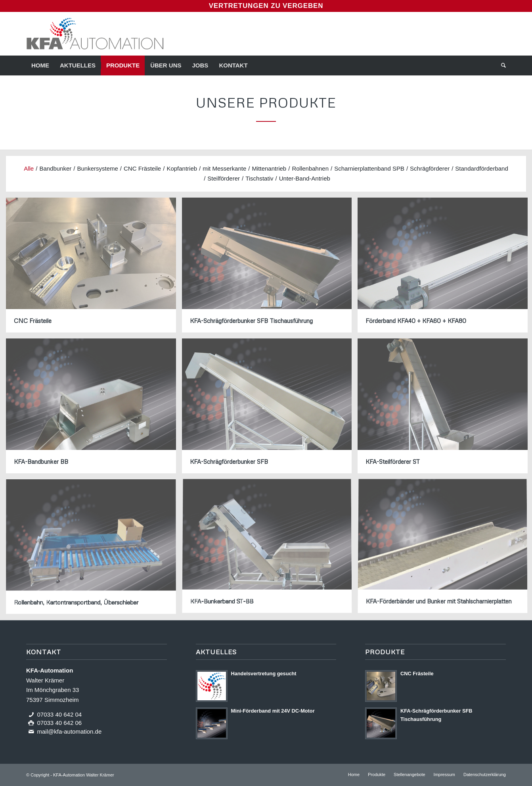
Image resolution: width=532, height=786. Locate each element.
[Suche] (501, 65)
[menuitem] (40, 65)
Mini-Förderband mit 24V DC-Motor (273, 711)
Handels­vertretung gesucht (264, 674)
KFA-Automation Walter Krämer (84, 775)
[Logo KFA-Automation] (95, 34)
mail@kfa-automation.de (70, 731)
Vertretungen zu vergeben (266, 6)
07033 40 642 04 (60, 714)
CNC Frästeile (417, 674)
